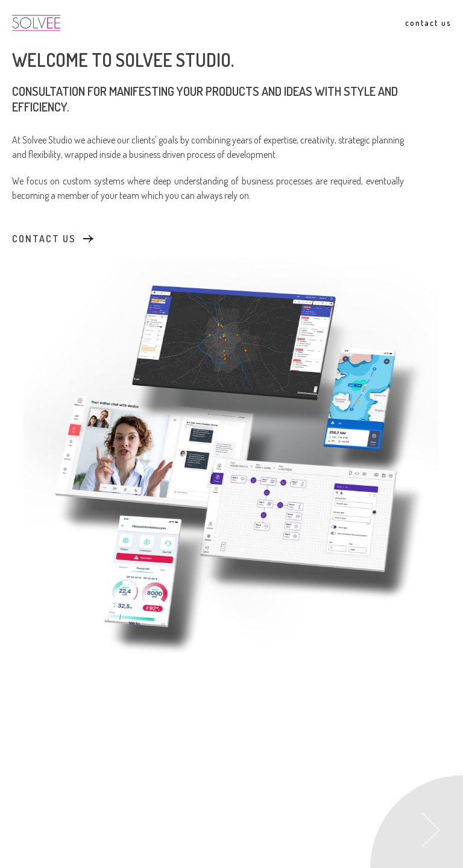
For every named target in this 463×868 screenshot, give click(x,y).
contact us (44, 238)
